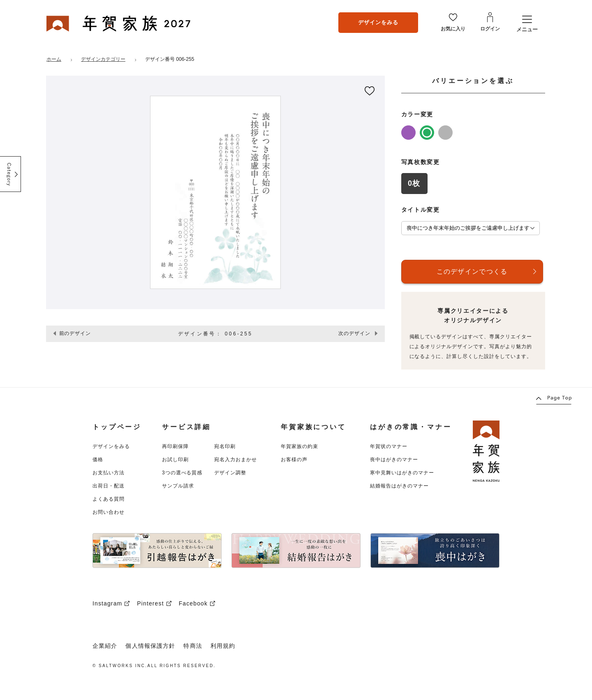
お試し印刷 (175, 460)
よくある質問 (109, 499)
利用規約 (223, 646)
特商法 (193, 646)
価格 (98, 460)
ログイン (490, 29)
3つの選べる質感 (182, 473)
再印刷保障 (175, 446)
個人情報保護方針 (150, 646)
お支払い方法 (109, 473)
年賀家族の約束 (299, 446)
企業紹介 (105, 646)
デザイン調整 (230, 473)
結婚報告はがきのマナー (399, 486)
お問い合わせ (109, 512)
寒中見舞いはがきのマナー (402, 473)
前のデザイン (75, 333)
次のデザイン (354, 333)
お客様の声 (294, 460)
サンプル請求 (178, 486)
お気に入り (453, 29)
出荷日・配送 (109, 486)
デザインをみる (378, 22)
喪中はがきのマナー (394, 460)
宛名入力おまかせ (236, 460)
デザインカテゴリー (103, 59)
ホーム (54, 59)
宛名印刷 (225, 446)
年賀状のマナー (389, 446)
